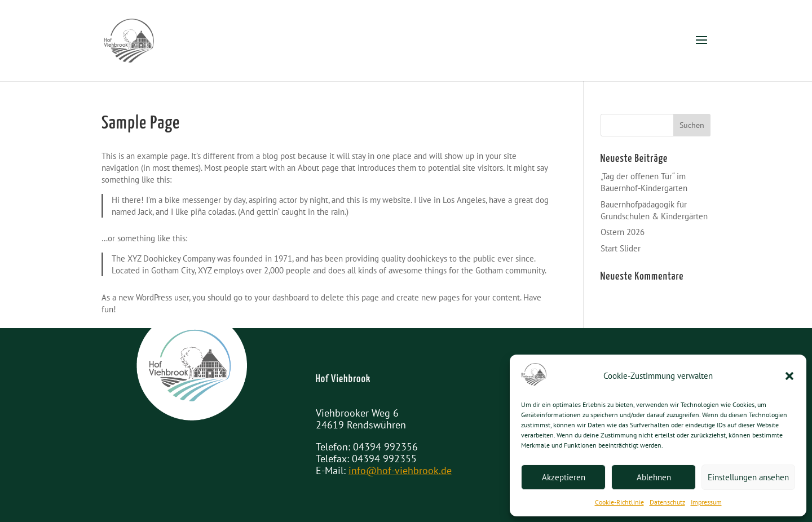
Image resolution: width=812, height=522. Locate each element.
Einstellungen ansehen (748, 477)
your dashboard (282, 297)
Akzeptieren (564, 477)
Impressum (706, 502)
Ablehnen (654, 477)
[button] (789, 376)
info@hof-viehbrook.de (400, 470)
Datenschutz (667, 502)
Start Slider (621, 248)
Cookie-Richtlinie (619, 502)
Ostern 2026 (623, 232)
